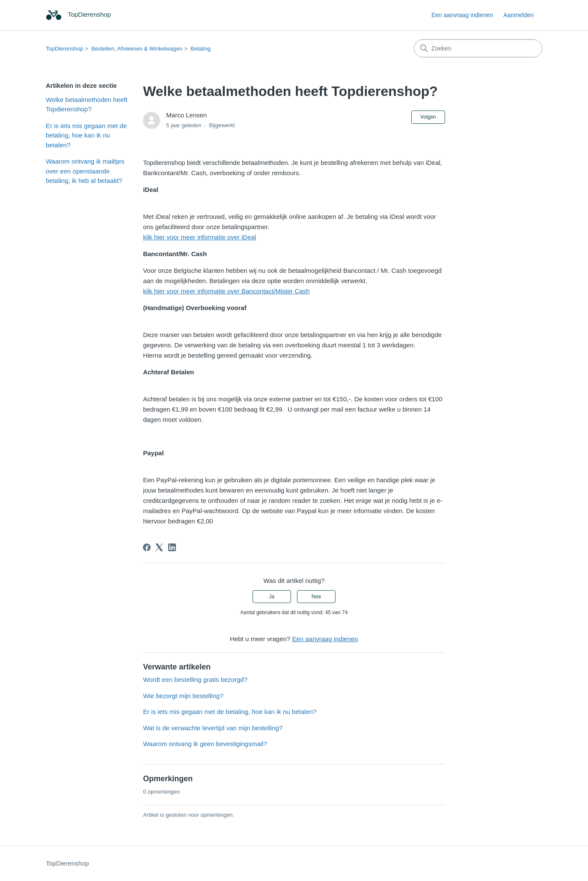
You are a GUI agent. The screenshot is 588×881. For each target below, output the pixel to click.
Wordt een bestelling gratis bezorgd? (195, 679)
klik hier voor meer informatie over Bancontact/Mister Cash (226, 291)
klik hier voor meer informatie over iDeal (199, 237)
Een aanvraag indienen (462, 15)
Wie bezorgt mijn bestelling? (183, 696)
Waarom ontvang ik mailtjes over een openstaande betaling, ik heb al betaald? (85, 171)
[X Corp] (159, 547)
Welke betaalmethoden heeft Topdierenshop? (87, 105)
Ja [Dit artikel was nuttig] (272, 597)
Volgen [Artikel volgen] (428, 117)
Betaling (200, 49)
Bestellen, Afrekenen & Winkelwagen (137, 49)
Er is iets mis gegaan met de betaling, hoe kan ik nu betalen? (86, 135)
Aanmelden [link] (518, 15)
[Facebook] (147, 547)
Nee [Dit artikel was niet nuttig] (316, 597)
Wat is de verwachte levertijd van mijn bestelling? (213, 728)
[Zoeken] (478, 48)
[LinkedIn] (172, 547)
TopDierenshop (64, 49)
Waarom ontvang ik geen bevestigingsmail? (205, 744)
